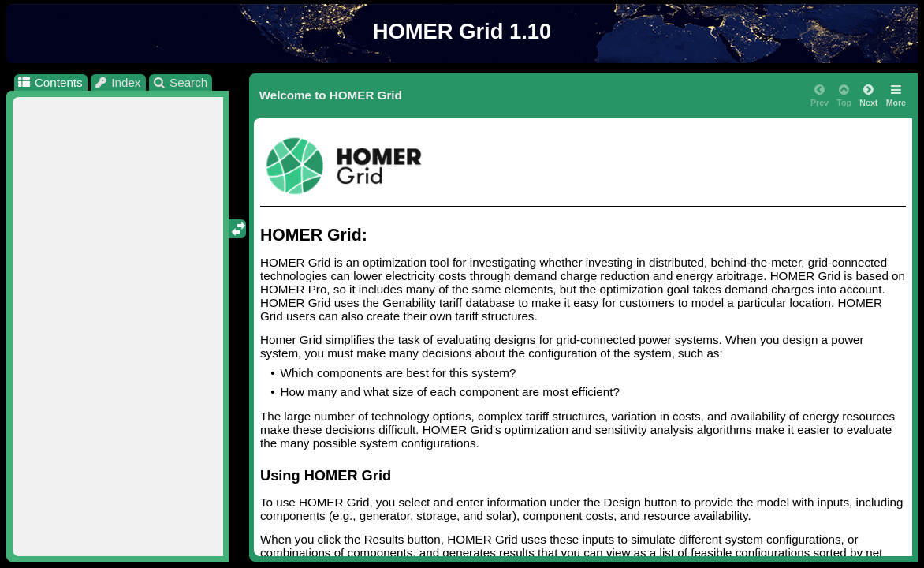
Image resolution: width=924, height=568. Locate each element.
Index (117, 82)
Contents (49, 82)
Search (180, 82)
